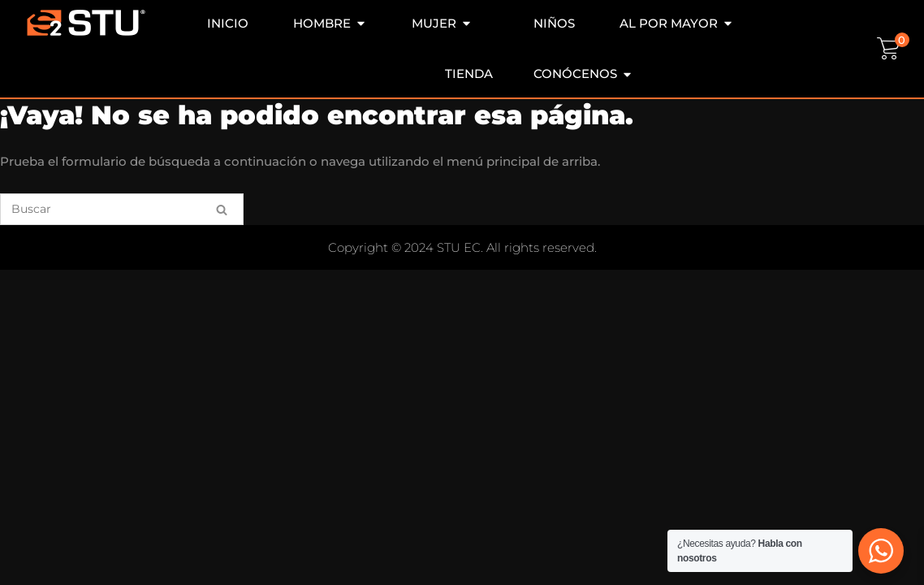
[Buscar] (122, 209)
